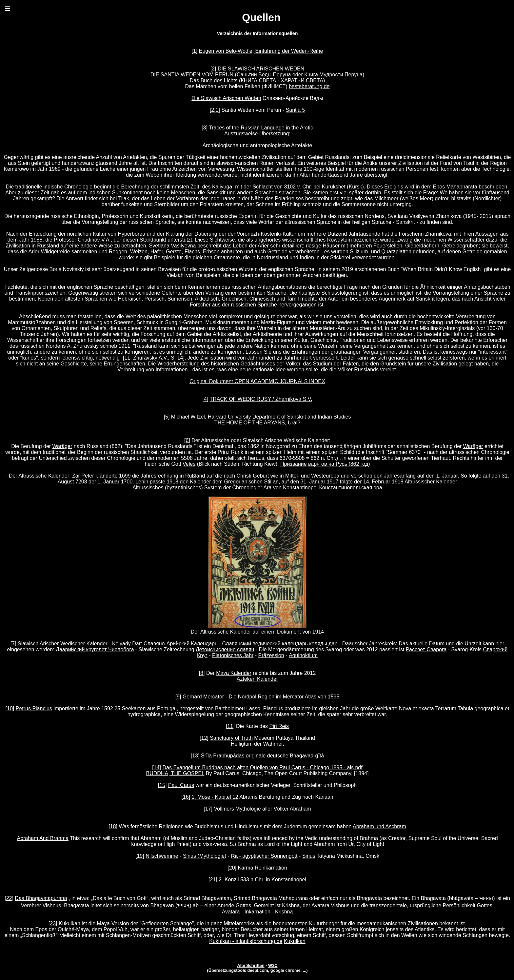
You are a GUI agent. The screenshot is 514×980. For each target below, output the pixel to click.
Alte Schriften (251, 965)
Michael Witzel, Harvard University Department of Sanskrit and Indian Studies (261, 417)
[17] (208, 809)
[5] (167, 417)
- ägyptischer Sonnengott (264, 856)
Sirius (309, 856)
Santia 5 (296, 110)
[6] (187, 440)
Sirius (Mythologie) (205, 856)
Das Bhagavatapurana (41, 898)
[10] (10, 708)
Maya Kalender (234, 673)
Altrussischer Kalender (431, 482)
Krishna (284, 912)
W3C (273, 965)
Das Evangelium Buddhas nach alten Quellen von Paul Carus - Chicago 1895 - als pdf (263, 767)
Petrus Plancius (34, 708)
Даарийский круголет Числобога (95, 649)
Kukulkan (295, 941)
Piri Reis (279, 726)
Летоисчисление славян (225, 649)
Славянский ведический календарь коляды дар (280, 644)
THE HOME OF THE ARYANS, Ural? (257, 423)
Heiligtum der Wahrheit (257, 744)
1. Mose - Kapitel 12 (215, 797)
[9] (178, 697)
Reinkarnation (271, 868)
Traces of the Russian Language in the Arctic (261, 128)
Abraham (300, 809)
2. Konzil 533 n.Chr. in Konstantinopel (262, 880)
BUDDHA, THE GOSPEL (175, 773)
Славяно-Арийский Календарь (180, 644)
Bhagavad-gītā (307, 756)
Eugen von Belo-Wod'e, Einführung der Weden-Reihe (261, 51)
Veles (189, 464)
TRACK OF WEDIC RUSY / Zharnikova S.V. (261, 399)
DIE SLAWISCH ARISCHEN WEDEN (261, 69)
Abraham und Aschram (379, 826)
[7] (13, 644)
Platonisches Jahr (233, 655)
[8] (202, 673)
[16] (186, 797)
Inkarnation (257, 912)
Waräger (62, 446)
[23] (53, 923)
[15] (162, 785)
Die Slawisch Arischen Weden (226, 98)
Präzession (271, 655)
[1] (195, 51)
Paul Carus (181, 785)
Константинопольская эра (351, 488)
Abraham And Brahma (42, 838)
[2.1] (215, 110)
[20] (232, 868)
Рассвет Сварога (426, 649)
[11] (230, 726)
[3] (205, 128)
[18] (113, 826)
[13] (195, 756)
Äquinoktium (303, 655)
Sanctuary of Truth (231, 738)
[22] (9, 898)
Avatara (231, 912)
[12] (204, 738)
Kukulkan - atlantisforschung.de (246, 941)
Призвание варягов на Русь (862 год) (325, 464)
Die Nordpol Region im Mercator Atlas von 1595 (284, 697)
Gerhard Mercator (203, 697)
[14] (157, 767)
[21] (213, 880)
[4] (206, 399)
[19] (140, 856)
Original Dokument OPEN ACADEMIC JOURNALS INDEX (257, 381)
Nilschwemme (162, 856)
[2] (213, 69)
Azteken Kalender (257, 679)
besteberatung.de (309, 86)
